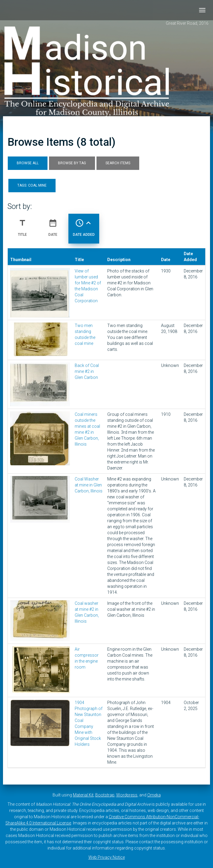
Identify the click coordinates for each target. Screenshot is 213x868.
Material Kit (83, 795)
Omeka (154, 795)
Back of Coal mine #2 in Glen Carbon (87, 371)
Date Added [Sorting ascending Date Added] (84, 225)
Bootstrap (105, 795)
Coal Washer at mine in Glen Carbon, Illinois (89, 485)
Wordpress (127, 795)
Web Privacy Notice (107, 857)
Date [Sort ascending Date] (53, 225)
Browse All (28, 163)
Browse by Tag (72, 163)
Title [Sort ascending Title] (22, 225)
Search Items (118, 163)
